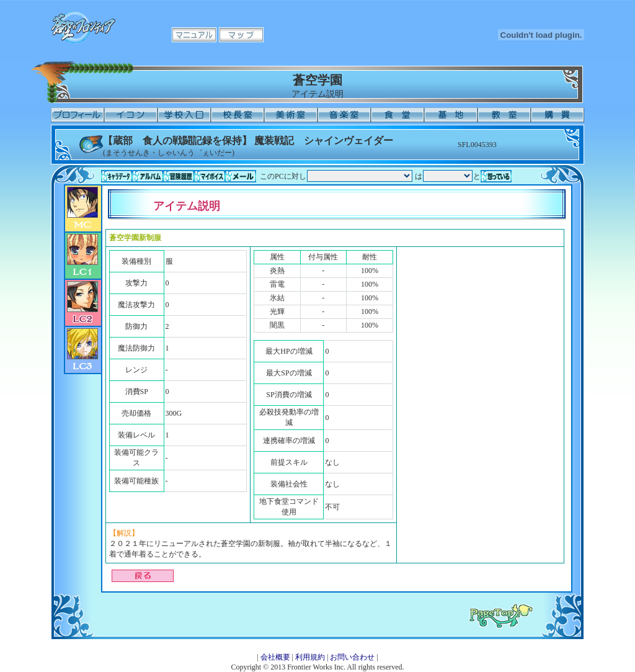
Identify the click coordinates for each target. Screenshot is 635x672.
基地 (451, 115)
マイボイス (210, 176)
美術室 (291, 115)
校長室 (238, 115)
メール (241, 176)
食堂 (397, 115)
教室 (504, 115)
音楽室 (344, 115)
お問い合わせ (352, 657)
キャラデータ (117, 176)
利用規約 (310, 657)
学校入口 (184, 115)
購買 (557, 115)
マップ (241, 35)
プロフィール (78, 115)
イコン (131, 115)
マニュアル (194, 35)
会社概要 (275, 657)
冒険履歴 (179, 176)
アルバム (148, 176)
